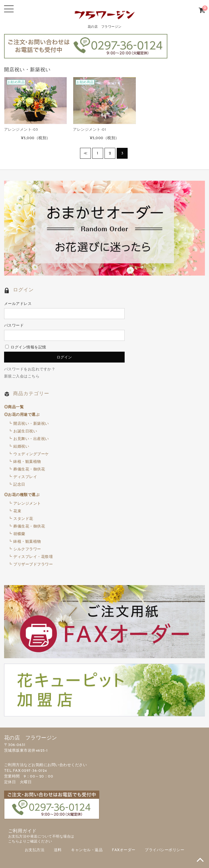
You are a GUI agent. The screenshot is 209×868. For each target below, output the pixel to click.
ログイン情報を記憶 (26, 347)
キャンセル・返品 (87, 850)
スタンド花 (23, 519)
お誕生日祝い (25, 431)
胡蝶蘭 (19, 534)
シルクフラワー (27, 549)
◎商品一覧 (14, 407)
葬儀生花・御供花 (29, 469)
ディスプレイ (25, 477)
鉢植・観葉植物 (27, 462)
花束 (17, 511)
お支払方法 (35, 850)
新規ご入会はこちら (22, 377)
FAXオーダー (124, 850)
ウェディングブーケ (31, 454)
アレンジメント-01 (90, 130)
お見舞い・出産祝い (31, 439)
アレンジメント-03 (21, 130)
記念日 (19, 485)
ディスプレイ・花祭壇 (33, 557)
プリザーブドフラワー (33, 565)
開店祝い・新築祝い (31, 424)
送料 (58, 850)
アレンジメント (27, 504)
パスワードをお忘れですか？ (30, 369)
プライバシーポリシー (165, 850)
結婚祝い (21, 447)
